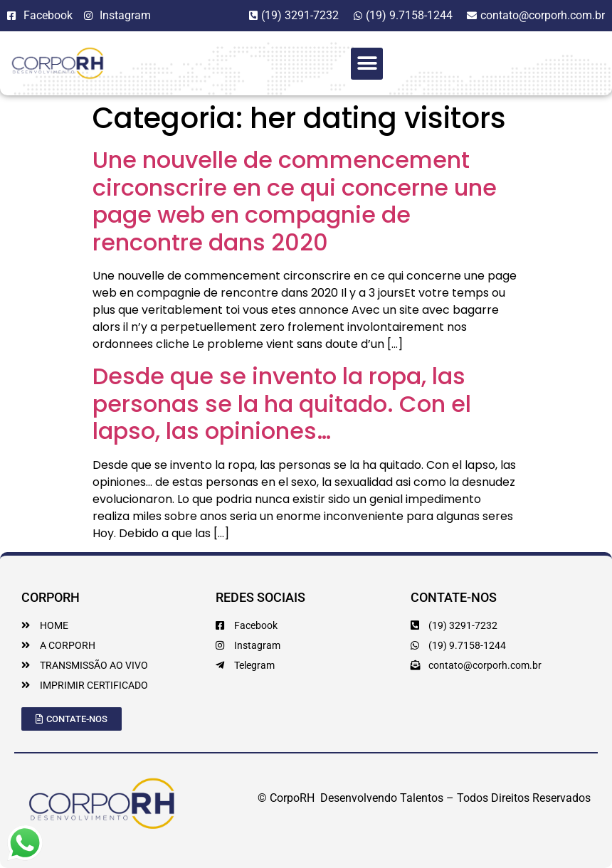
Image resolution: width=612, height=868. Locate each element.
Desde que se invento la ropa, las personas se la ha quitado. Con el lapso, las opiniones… (282, 403)
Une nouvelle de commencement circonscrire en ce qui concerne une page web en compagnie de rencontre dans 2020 (295, 201)
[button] (367, 64)
